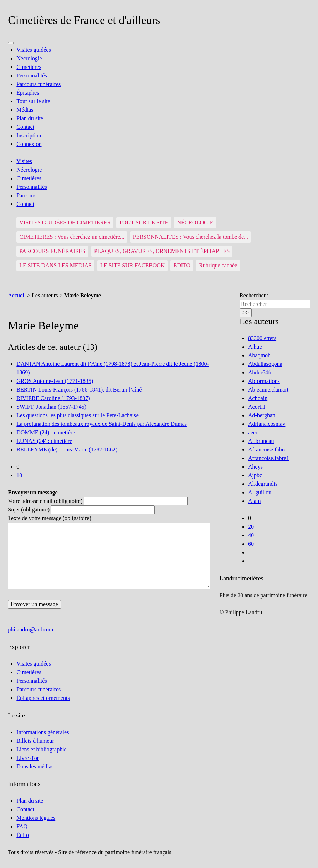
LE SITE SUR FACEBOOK (133, 265)
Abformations (264, 381)
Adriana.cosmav (267, 424)
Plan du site (30, 118)
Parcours (26, 195)
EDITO (182, 265)
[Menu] (11, 43)
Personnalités (32, 75)
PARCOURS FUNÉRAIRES (52, 251)
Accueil (17, 295)
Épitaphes (28, 93)
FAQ (22, 826)
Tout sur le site (33, 101)
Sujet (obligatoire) (29, 509)
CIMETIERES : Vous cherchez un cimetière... (72, 237)
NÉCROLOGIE (195, 223)
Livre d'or (28, 758)
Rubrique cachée (218, 265)
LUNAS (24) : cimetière (44, 441)
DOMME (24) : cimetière (46, 432)
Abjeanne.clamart (268, 390)
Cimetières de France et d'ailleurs (84, 20)
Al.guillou (260, 492)
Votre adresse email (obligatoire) (45, 501)
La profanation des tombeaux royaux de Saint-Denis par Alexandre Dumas (102, 424)
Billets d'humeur (35, 741)
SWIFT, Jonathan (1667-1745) (51, 407)
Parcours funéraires (39, 84)
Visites (24, 161)
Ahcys (255, 467)
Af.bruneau (261, 441)
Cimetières (29, 67)
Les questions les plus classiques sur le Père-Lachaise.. (79, 415)
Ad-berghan (262, 415)
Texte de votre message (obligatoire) (49, 518)
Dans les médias (35, 766)
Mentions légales (36, 818)
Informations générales (43, 732)
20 (251, 527)
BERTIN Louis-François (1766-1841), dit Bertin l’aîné (79, 390)
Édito (23, 835)
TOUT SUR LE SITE (144, 223)
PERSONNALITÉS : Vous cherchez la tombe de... (191, 237)
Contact (25, 127)
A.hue (255, 347)
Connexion (29, 144)
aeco (253, 432)
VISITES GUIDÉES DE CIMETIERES (65, 223)
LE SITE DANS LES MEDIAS (55, 265)
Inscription (29, 135)
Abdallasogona (265, 364)
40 (251, 535)
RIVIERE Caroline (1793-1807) (53, 398)
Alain (255, 501)
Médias (25, 110)
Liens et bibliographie (41, 749)
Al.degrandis (263, 484)
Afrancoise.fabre (267, 450)
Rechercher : (254, 295)
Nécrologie (29, 58)
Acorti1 (257, 407)
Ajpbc (255, 475)
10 (19, 475)
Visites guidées (34, 50)
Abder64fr (260, 372)
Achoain (258, 398)
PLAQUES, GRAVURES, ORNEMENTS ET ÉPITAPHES (162, 251)
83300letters (262, 338)
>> (246, 312)
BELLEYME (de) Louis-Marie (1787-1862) (67, 450)
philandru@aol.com (30, 629)
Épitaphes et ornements (43, 698)
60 (251, 544)
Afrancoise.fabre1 (269, 458)
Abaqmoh (259, 355)
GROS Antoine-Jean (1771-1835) (55, 381)
